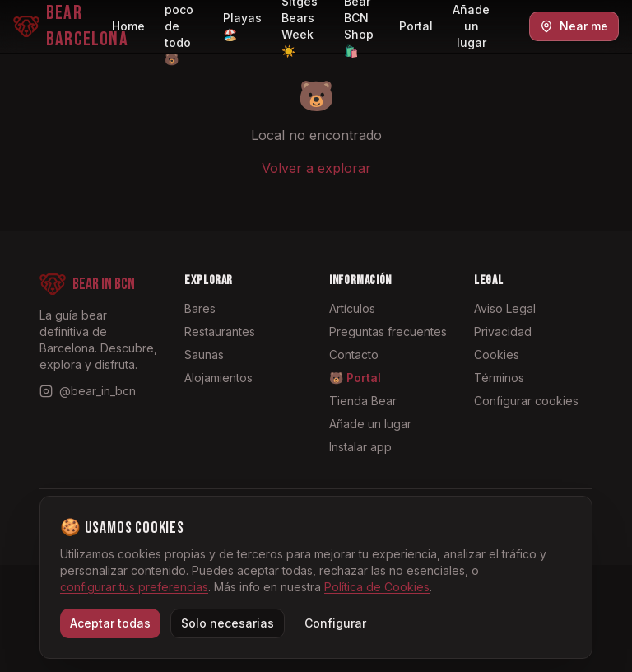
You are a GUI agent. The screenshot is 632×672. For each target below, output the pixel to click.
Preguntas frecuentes (388, 331)
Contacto (354, 355)
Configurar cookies (526, 401)
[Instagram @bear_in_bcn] (88, 391)
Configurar (335, 623)
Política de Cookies (377, 587)
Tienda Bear (363, 401)
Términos (499, 378)
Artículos (352, 308)
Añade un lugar (471, 26)
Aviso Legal (505, 308)
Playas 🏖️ (242, 26)
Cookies (497, 355)
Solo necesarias (228, 623)
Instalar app (360, 447)
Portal (416, 26)
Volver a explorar (316, 168)
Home (128, 26)
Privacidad (503, 331)
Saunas (204, 355)
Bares (200, 308)
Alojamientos (218, 378)
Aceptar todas (110, 623)
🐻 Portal (355, 378)
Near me (574, 26)
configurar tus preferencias (134, 587)
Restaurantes (220, 331)
